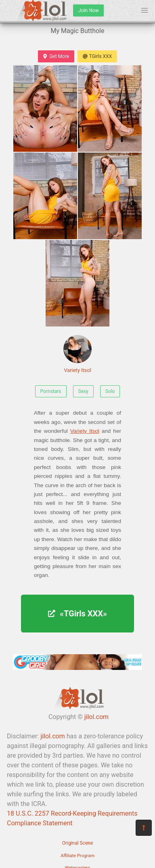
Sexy (83, 391)
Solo (110, 391)
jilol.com (96, 717)
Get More (56, 56)
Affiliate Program (77, 856)
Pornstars (51, 391)
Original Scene (78, 843)
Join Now (88, 10)
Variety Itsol (77, 354)
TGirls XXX (97, 56)
